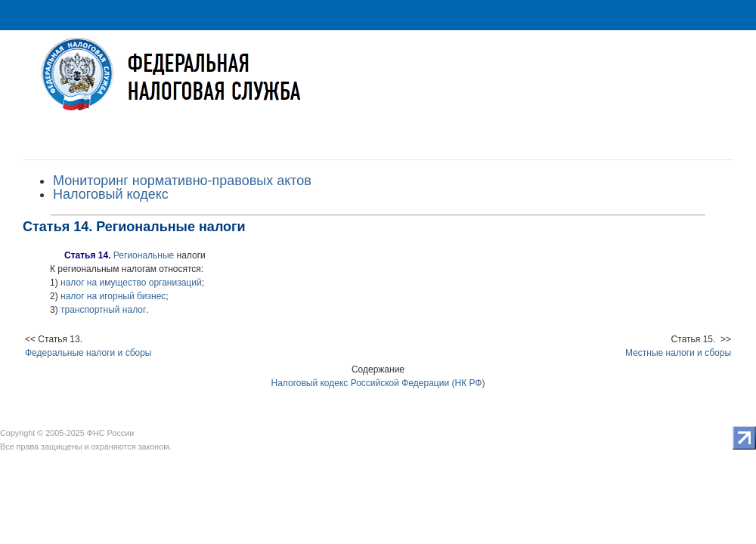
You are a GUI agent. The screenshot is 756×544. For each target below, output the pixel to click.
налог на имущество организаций (131, 283)
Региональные (144, 255)
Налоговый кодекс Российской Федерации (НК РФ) (378, 383)
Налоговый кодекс (111, 194)
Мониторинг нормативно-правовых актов (182, 181)
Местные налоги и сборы (678, 353)
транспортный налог (103, 310)
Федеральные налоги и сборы (88, 353)
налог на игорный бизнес (113, 296)
